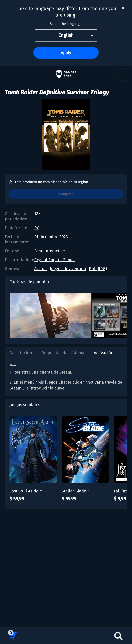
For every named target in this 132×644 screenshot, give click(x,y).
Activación (104, 353)
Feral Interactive (50, 251)
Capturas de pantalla (29, 282)
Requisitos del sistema (63, 353)
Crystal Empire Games (55, 260)
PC (37, 228)
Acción (41, 269)
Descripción (21, 353)
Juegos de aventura (68, 269)
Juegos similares (25, 405)
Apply (66, 53)
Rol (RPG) (98, 269)
